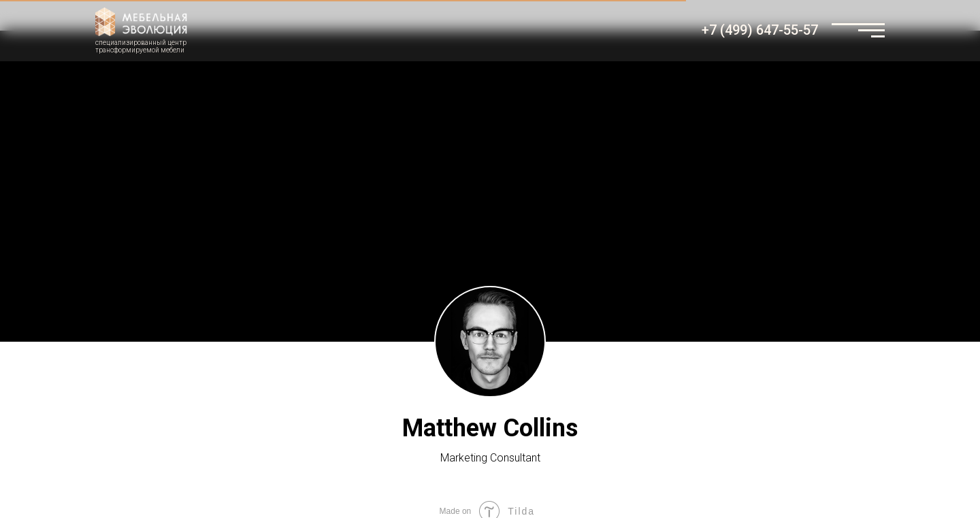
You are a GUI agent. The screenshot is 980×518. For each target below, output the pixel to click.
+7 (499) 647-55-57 (760, 30)
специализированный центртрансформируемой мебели (141, 46)
